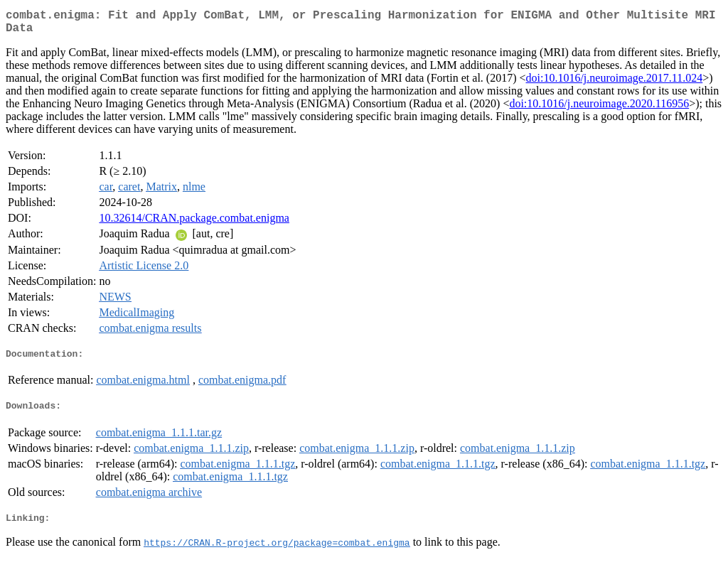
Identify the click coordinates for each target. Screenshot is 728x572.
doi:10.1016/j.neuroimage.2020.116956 (599, 109)
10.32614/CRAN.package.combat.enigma (194, 223)
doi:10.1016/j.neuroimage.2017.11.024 (615, 83)
